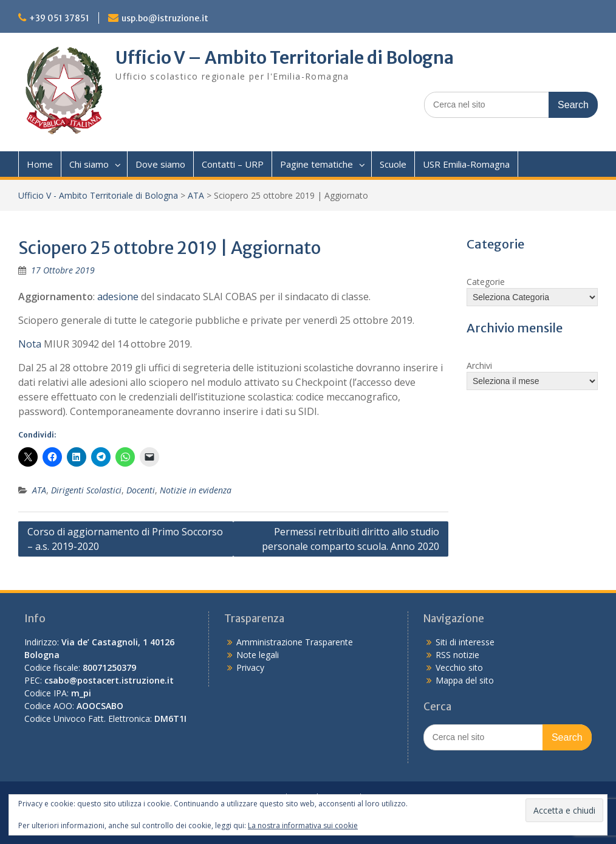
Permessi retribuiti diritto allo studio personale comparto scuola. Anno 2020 (351, 539)
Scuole (393, 164)
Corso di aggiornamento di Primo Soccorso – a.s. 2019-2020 (125, 539)
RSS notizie (457, 655)
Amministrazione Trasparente (295, 642)
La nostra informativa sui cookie (303, 825)
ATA (196, 195)
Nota (30, 344)
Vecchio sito (459, 667)
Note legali (258, 655)
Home (40, 164)
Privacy (250, 667)
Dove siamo (160, 164)
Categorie (486, 282)
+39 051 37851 (59, 18)
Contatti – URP (233, 164)
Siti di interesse (465, 642)
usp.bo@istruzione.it (165, 18)
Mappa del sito (465, 680)
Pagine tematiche (317, 164)
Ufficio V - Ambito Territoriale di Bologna (98, 195)
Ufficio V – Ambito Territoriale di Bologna (285, 58)
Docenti (141, 490)
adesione (118, 297)
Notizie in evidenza (196, 490)
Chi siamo (89, 164)
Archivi (479, 365)
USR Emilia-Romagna (466, 164)
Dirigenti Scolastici (86, 490)
